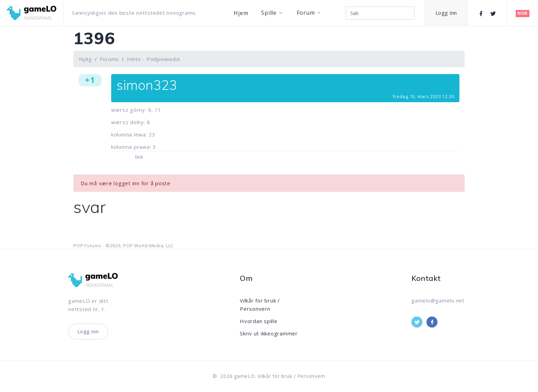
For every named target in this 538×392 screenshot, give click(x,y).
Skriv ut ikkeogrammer (269, 333)
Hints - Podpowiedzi (154, 59)
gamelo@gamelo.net (438, 300)
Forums (110, 59)
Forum (306, 13)
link (139, 157)
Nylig (85, 59)
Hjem (241, 13)
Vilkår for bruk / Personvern (291, 376)
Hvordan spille (259, 321)
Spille (269, 13)
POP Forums (87, 246)
